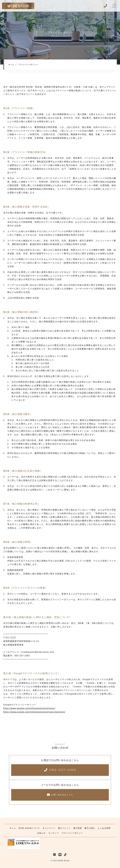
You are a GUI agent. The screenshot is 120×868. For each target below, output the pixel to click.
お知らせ (41, 833)
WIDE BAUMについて (29, 828)
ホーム (13, 828)
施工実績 (78, 828)
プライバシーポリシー (72, 833)
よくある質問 (104, 828)
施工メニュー (64, 828)
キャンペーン (49, 828)
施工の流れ (90, 828)
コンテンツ (54, 833)
